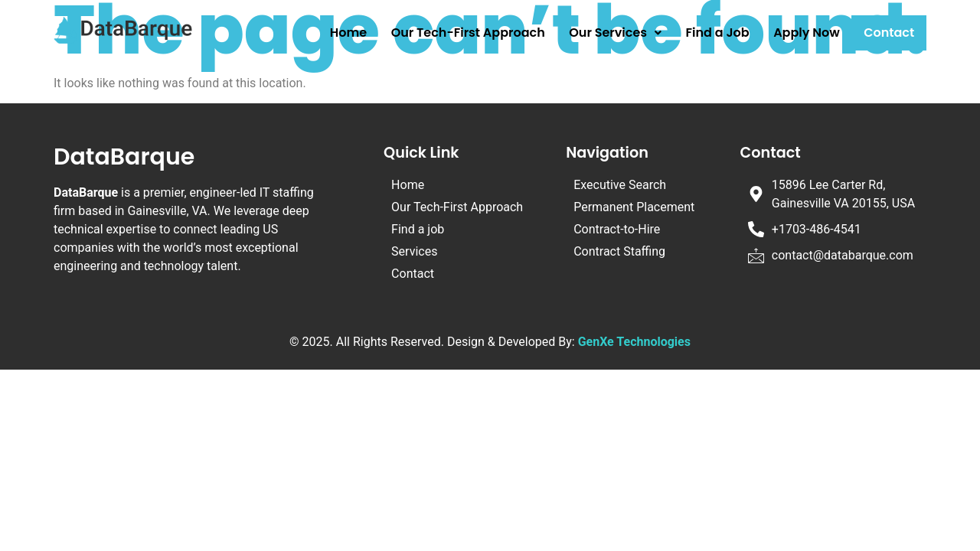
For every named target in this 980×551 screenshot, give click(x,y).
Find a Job (718, 33)
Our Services (615, 33)
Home (348, 33)
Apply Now (807, 33)
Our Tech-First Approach (468, 33)
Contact (889, 33)
